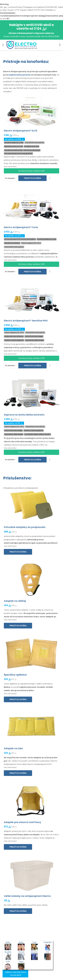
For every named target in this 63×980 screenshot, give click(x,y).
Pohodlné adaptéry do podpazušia (25, 527)
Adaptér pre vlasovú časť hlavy (22, 822)
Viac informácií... (11, 167)
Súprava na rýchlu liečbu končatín (24, 415)
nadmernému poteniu (19, 75)
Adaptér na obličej (15, 601)
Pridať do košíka (33, 178)
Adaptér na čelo (13, 748)
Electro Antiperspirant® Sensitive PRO (26, 321)
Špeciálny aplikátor (15, 675)
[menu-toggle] (3, 45)
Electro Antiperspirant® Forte (21, 227)
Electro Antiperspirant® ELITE (21, 131)
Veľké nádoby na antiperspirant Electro (27, 896)
